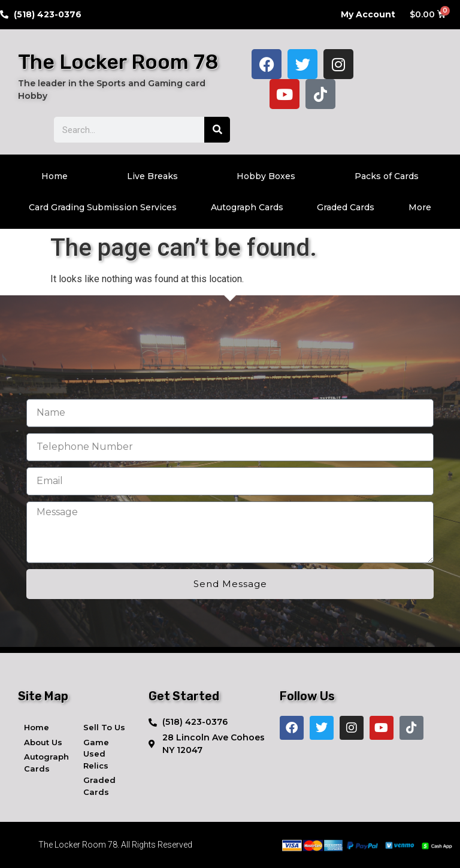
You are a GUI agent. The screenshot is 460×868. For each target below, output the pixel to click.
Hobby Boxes (266, 176)
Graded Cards (346, 207)
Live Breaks (152, 176)
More (420, 207)
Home (55, 176)
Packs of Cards (387, 176)
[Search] (217, 130)
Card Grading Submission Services (103, 207)
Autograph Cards (247, 207)
